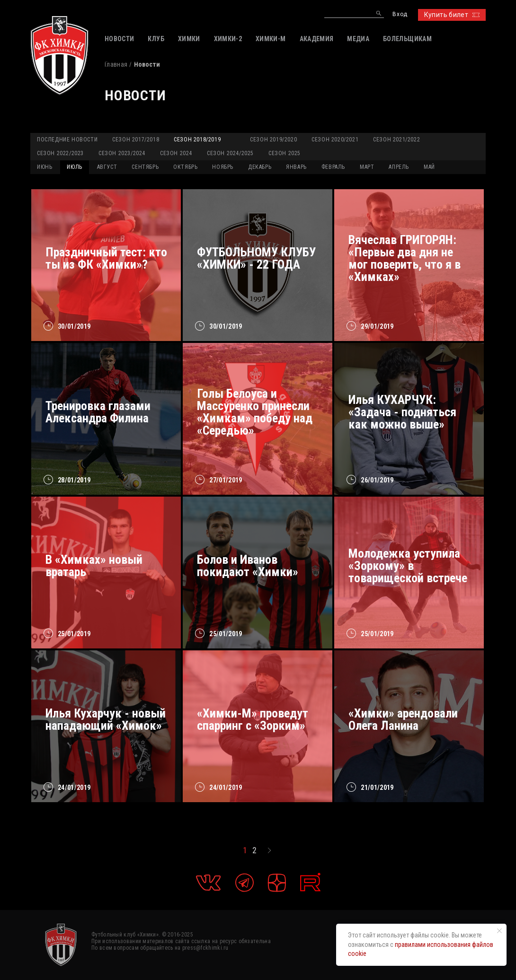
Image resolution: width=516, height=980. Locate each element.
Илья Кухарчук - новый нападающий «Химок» (106, 719)
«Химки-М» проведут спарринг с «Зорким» (253, 719)
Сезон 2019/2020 (273, 140)
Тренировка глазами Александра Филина (98, 412)
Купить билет (452, 15)
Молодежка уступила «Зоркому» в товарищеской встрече (408, 566)
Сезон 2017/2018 (136, 140)
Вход (400, 14)
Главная (116, 64)
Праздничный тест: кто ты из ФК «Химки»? (106, 258)
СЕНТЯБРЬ (145, 167)
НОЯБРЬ (223, 167)
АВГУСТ (107, 167)
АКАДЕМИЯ (317, 39)
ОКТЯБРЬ (185, 167)
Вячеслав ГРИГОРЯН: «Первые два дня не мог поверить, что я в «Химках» (405, 258)
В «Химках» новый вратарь (94, 566)
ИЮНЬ (44, 167)
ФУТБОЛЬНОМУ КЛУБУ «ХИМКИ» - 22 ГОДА (256, 258)
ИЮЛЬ (74, 167)
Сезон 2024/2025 (230, 153)
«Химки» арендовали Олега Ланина (403, 719)
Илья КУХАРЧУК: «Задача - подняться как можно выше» (402, 412)
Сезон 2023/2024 (122, 153)
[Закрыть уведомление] (499, 931)
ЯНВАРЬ (296, 167)
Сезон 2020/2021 (335, 140)
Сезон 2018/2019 (197, 140)
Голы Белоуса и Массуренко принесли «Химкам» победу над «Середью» (255, 412)
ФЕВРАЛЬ (333, 167)
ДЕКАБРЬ (260, 167)
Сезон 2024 (176, 153)
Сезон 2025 (285, 153)
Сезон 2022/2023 (60, 153)
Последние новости (67, 140)
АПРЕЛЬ (399, 167)
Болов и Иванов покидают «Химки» (248, 566)
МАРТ (367, 167)
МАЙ (429, 167)
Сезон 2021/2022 (396, 140)
